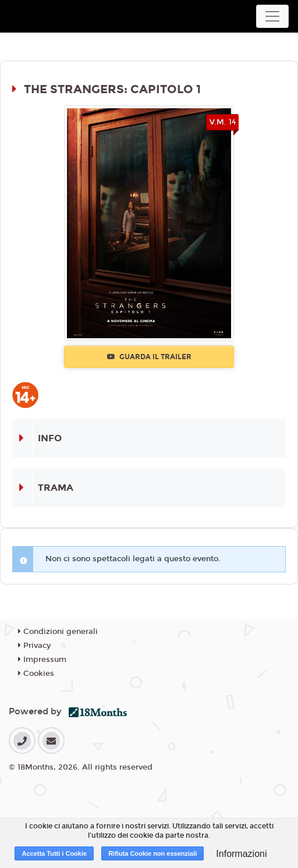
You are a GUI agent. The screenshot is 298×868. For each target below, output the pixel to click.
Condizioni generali (58, 632)
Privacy (34, 646)
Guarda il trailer (149, 357)
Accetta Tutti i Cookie (54, 853)
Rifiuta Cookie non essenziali (152, 853)
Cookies (36, 674)
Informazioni (241, 854)
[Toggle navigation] (272, 16)
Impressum (42, 660)
